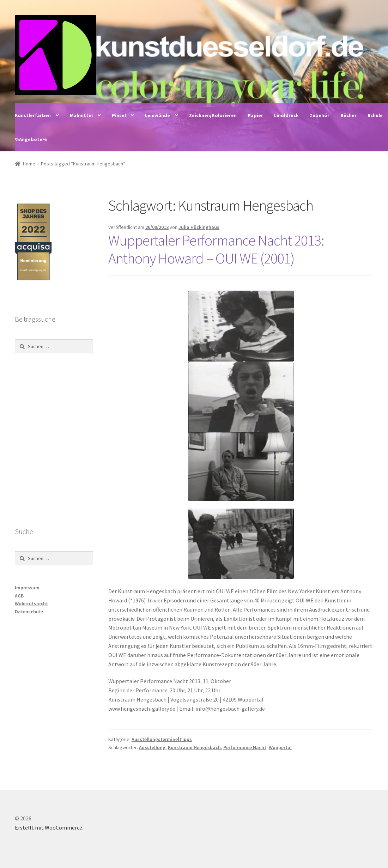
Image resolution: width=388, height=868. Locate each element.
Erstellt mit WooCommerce (48, 827)
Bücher (348, 115)
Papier (255, 115)
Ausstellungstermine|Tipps (162, 739)
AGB (19, 596)
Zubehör (320, 115)
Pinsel (119, 115)
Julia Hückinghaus (199, 227)
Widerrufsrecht (31, 603)
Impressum (27, 588)
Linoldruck (286, 115)
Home (29, 164)
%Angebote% (31, 139)
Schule (375, 115)
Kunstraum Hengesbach (194, 747)
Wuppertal (280, 747)
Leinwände (157, 115)
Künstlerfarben (33, 115)
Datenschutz (29, 612)
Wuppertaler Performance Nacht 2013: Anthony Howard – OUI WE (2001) (216, 249)
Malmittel (81, 115)
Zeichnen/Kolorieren (213, 115)
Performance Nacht (245, 747)
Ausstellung (152, 747)
